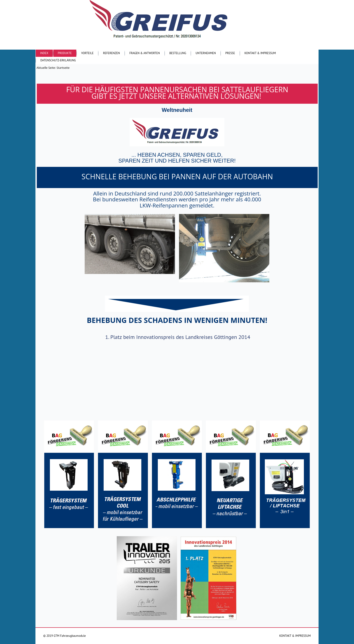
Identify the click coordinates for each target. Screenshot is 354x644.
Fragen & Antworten (145, 53)
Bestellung (178, 53)
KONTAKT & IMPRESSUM (295, 636)
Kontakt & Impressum (260, 53)
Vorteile (87, 53)
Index (44, 53)
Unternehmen (206, 53)
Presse (230, 53)
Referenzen (111, 53)
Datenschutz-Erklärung (58, 60)
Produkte (65, 53)
